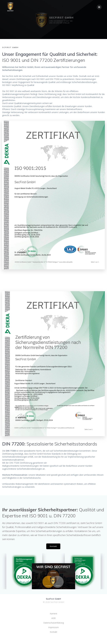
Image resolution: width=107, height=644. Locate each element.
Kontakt (53, 546)
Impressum (53, 627)
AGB (53, 618)
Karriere (53, 614)
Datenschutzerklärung (54, 623)
